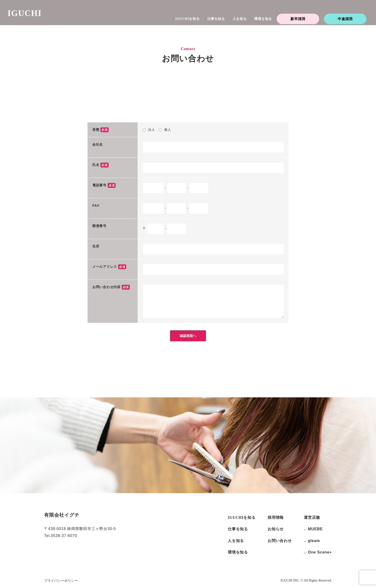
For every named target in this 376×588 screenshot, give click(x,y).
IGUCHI (29, 17)
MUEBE (315, 529)
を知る (187, 19)
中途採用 (345, 19)
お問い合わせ (280, 541)
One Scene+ (320, 552)
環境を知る (263, 19)
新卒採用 (298, 19)
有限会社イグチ (62, 515)
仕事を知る (216, 19)
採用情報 (276, 517)
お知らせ (276, 529)
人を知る (240, 19)
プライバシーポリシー (61, 581)
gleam (314, 541)
